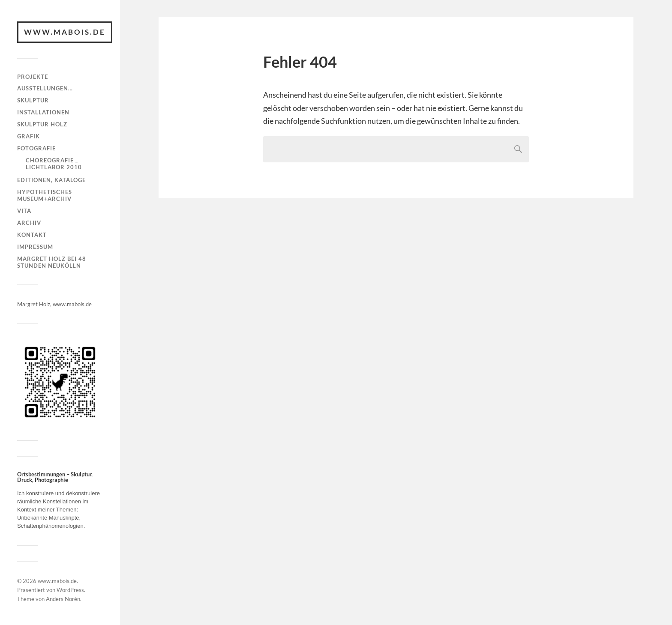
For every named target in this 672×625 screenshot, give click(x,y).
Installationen (43, 112)
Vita (24, 211)
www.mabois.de (65, 32)
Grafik (28, 136)
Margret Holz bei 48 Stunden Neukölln (52, 262)
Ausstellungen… (45, 88)
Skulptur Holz (42, 124)
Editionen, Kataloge (51, 180)
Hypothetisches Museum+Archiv (45, 195)
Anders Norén (63, 599)
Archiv (29, 223)
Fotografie (36, 148)
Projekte (33, 77)
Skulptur (33, 100)
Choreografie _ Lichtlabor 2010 (54, 164)
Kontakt (32, 235)
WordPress (70, 590)
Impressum (35, 247)
